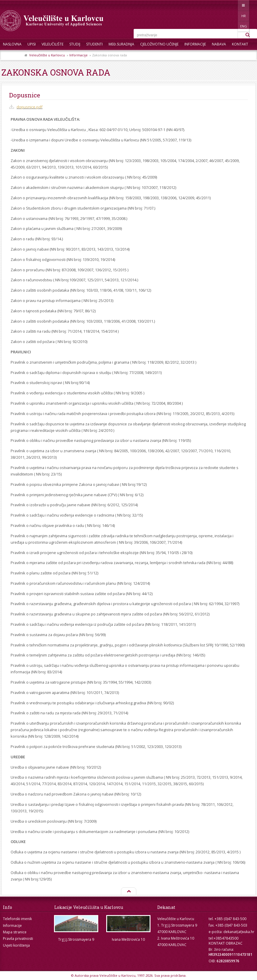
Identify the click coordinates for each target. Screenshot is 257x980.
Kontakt (240, 44)
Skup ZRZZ (12, 56)
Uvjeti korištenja (16, 945)
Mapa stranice (15, 932)
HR (227, 5)
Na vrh (128, 891)
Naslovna (12, 44)
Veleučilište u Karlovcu (47, 55)
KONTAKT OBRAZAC (226, 943)
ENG (239, 5)
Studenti (94, 44)
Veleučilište (53, 44)
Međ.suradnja (121, 44)
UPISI (32, 44)
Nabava (219, 44)
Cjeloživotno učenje (159, 44)
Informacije (195, 44)
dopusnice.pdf (30, 107)
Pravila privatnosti (18, 939)
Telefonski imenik (17, 919)
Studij (75, 44)
